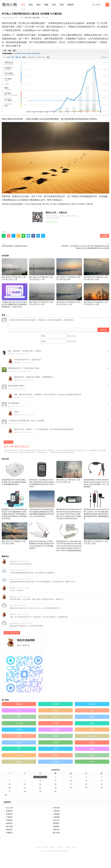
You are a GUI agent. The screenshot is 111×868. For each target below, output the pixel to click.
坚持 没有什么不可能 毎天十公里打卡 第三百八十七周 (69, 294)
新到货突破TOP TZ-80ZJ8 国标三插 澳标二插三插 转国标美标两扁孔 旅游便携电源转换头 (15, 473)
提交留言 (103, 330)
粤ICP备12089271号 (63, 851)
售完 (54, 5)
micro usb (19, 755)
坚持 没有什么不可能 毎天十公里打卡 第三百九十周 (69, 269)
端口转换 (92, 704)
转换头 (92, 749)
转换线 (92, 717)
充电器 (55, 736)
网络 (55, 749)
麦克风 (92, 742)
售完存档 (56, 808)
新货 (31, 5)
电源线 (55, 710)
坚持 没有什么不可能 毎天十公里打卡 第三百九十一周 (42, 269)
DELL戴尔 (55, 762)
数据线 (19, 762)
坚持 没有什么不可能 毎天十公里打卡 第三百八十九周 (97, 269)
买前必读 (45, 847)
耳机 (92, 710)
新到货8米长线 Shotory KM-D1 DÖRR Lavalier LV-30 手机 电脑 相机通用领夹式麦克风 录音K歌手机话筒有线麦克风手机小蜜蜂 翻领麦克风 (97, 505)
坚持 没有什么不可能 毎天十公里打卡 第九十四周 (15, 534)
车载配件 (9, 833)
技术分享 (28, 18)
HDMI (92, 723)
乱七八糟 (19, 723)
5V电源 (19, 730)
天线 (19, 749)
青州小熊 (46, 204)
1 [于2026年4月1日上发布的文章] (40, 777)
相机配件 (56, 823)
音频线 (19, 742)
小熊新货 (9, 817)
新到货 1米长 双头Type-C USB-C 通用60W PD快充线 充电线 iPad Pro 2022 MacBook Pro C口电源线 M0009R (42, 536)
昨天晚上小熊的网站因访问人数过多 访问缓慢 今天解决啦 (72, 204)
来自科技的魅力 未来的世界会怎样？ (15, 246)
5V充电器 (55, 730)
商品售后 (53, 847)
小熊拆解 (56, 814)
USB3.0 (55, 717)
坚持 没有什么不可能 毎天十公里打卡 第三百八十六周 (97, 294)
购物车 (71, 5)
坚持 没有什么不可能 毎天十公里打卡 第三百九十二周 (15, 269)
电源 (19, 717)
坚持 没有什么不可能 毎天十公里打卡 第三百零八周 (69, 472)
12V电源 (55, 723)
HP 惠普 (55, 742)
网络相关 (9, 830)
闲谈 (23, 5)
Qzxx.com (17, 200)
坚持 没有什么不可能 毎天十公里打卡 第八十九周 (97, 534)
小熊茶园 (56, 817)
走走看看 (55, 704)
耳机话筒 (56, 830)
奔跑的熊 (19, 704)
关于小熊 (38, 847)
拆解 (46, 5)
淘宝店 (74, 847)
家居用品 (9, 814)
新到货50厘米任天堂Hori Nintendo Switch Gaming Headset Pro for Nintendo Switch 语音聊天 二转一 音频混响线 (97, 474)
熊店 (39, 5)
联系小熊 (60, 847)
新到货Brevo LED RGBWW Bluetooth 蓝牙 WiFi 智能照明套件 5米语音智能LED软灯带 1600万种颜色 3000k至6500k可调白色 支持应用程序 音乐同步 (15, 505)
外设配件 (9, 811)
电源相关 (9, 823)
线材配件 (56, 826)
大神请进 (56, 811)
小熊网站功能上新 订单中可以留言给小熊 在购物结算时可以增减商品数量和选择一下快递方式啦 (15, 296)
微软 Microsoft (92, 736)
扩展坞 (19, 736)
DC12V (92, 755)
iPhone (92, 762)
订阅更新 (67, 847)
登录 (62, 5)
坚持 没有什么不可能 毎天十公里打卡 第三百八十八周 (42, 294)
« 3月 (5, 795)
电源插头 (55, 755)
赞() (105, 236)
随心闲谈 (36, 18)
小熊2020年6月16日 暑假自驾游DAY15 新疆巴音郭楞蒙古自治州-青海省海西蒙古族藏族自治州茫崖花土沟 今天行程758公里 (42, 504)
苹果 (92, 730)
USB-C (19, 710)
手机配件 (9, 820)
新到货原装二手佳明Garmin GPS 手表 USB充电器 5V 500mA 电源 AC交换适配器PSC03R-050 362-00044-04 (42, 474)
